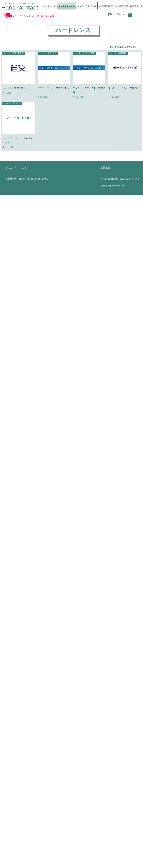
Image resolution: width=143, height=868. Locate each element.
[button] (130, 14)
